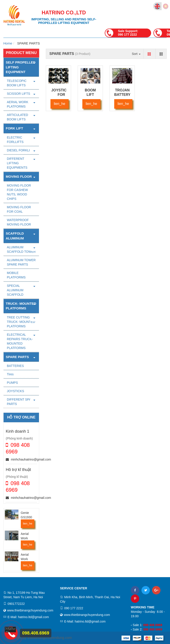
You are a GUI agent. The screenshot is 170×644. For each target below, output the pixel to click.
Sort (136, 54)
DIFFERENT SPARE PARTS (21, 402)
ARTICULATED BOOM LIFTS (17, 117)
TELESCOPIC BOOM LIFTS (17, 83)
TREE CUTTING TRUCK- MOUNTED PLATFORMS (21, 322)
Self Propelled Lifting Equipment (21, 67)
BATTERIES (15, 366)
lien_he (28, 523)
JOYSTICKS (15, 391)
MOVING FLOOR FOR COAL (19, 209)
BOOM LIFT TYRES (90, 95)
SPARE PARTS (17, 357)
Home (8, 43)
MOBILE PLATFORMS (16, 275)
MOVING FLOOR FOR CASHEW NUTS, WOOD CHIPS (19, 192)
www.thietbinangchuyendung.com (30, 610)
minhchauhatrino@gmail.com (28, 459)
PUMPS (12, 383)
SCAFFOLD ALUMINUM (15, 236)
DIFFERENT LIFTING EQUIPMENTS (17, 163)
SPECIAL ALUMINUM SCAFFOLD (15, 290)
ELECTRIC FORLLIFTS (15, 140)
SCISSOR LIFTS (18, 94)
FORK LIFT (14, 128)
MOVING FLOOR (19, 176)
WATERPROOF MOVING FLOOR (19, 222)
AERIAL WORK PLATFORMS (18, 104)
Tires (10, 374)
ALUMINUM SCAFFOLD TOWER (21, 249)
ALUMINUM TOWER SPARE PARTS (21, 262)
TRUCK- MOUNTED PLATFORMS (21, 306)
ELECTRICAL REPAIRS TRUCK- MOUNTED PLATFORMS (20, 341)
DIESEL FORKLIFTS (21, 150)
